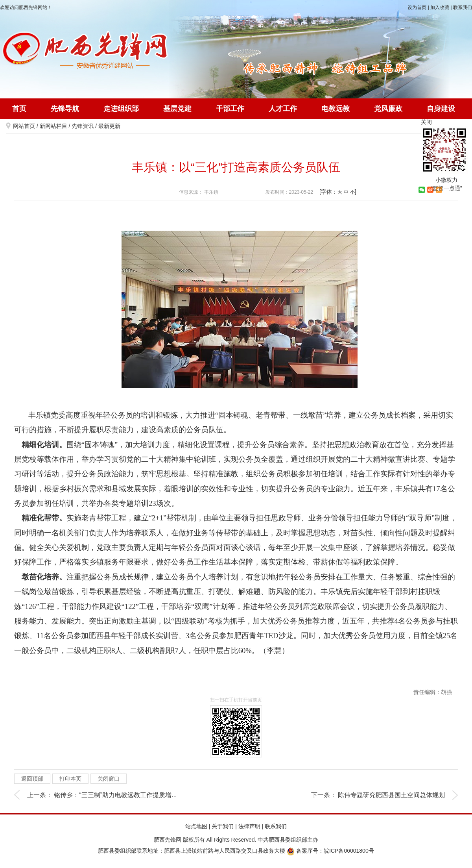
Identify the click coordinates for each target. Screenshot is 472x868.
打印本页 (70, 779)
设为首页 (417, 7)
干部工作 (230, 109)
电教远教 (336, 109)
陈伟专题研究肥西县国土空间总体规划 (391, 795)
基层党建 (177, 109)
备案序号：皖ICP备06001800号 (330, 851)
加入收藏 (440, 7)
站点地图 (196, 826)
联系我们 (463, 7)
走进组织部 (121, 109)
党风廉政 (388, 109)
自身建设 (441, 109)
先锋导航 (65, 109)
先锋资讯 (83, 126)
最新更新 (109, 126)
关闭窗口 (109, 779)
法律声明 (249, 826)
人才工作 (283, 109)
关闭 (426, 122)
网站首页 (24, 126)
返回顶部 (32, 779)
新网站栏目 (53, 126)
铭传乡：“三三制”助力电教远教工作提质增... (115, 795)
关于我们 (223, 826)
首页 (19, 109)
